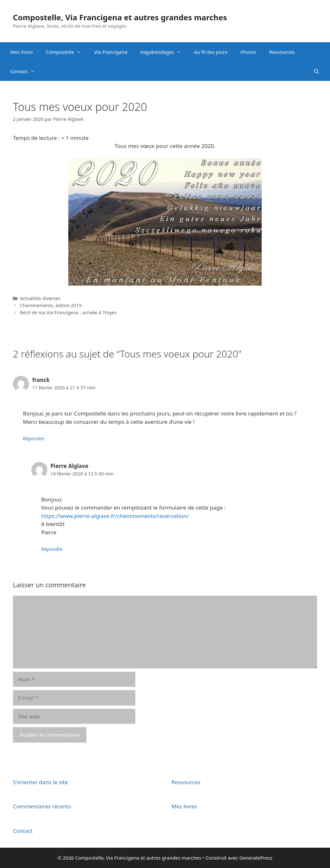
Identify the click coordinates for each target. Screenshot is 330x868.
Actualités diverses (40, 298)
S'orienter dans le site (40, 782)
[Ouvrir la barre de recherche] (317, 71)
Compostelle (67, 52)
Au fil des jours (211, 52)
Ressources (282, 52)
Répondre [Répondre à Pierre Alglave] (52, 549)
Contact (26, 71)
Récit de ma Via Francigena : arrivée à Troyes (68, 312)
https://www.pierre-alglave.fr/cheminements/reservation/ (115, 516)
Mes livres (22, 52)
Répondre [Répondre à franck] (34, 439)
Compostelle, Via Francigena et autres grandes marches (120, 17)
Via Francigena (111, 52)
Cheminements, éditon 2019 (51, 305)
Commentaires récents (42, 806)
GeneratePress (256, 858)
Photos (248, 52)
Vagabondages (164, 52)
